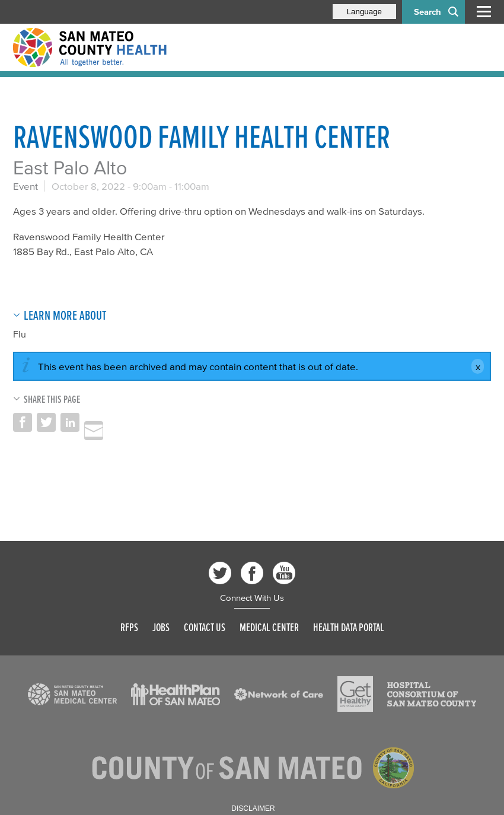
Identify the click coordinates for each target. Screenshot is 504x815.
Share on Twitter (46, 422)
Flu (20, 334)
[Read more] (72, 695)
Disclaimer (253, 808)
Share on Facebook (23, 422)
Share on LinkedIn (70, 422)
